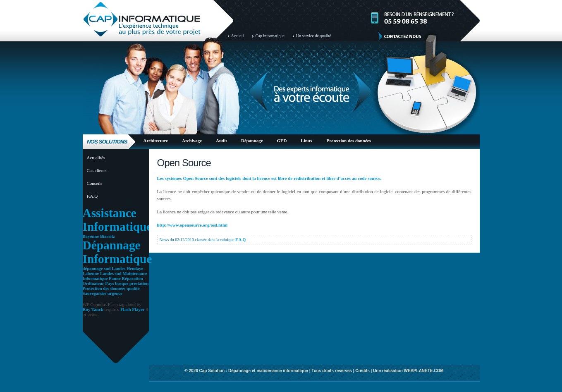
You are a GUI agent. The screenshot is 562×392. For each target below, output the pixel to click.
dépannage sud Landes (104, 269)
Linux (306, 141)
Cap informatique (270, 36)
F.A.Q (92, 196)
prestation (139, 283)
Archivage (192, 141)
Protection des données (349, 141)
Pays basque (117, 283)
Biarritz (108, 236)
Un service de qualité (314, 36)
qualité (133, 288)
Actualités (96, 158)
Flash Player (133, 309)
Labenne (91, 274)
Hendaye (135, 269)
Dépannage (252, 141)
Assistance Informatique (117, 220)
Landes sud (111, 274)
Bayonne (91, 236)
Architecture (156, 141)
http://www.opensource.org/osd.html (193, 225)
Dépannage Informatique (117, 252)
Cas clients (97, 170)
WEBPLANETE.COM (424, 371)
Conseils (95, 183)
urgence (115, 293)
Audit (221, 141)
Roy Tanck (93, 309)
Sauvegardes (94, 293)
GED (282, 141)
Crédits (362, 371)
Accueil (238, 36)
